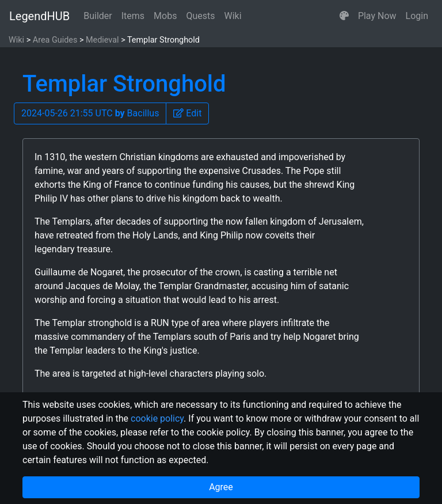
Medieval (102, 40)
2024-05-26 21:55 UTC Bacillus (90, 113)
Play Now (377, 16)
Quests (200, 16)
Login (417, 16)
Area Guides (55, 40)
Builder (98, 16)
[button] (344, 16)
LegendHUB (39, 16)
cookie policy (157, 418)
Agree (221, 487)
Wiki (233, 16)
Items (133, 16)
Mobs (165, 16)
